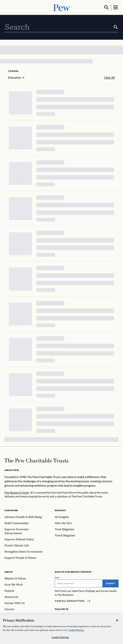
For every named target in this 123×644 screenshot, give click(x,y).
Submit (111, 583)
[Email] (79, 583)
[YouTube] (80, 616)
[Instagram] (63, 616)
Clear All (109, 77)
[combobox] (59, 27)
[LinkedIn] (69, 616)
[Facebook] (57, 616)
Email (57, 577)
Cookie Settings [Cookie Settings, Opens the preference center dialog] (60, 640)
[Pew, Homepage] (62, 7)
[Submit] (116, 27)
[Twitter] (74, 616)
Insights (60, 510)
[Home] (36, 461)
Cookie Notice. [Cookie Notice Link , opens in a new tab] (76, 632)
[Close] (117, 623)
